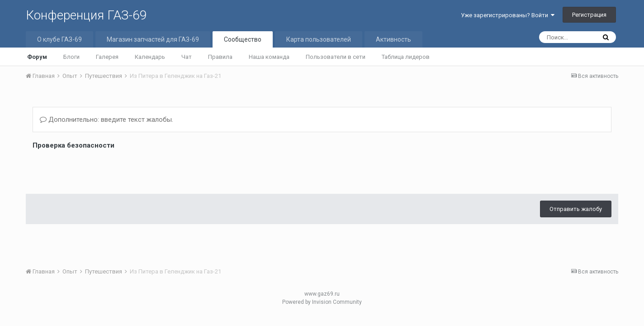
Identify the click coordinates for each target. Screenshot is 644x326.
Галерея (107, 57)
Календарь (150, 57)
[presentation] (101, 169)
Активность (393, 39)
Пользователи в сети (336, 57)
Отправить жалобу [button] (576, 209)
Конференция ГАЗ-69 (86, 15)
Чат (187, 57)
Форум (37, 57)
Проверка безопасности (73, 145)
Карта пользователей (319, 39)
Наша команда (269, 57)
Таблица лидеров (406, 57)
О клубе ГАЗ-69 (59, 39)
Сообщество (243, 39)
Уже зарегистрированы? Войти (508, 15)
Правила (220, 57)
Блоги (71, 57)
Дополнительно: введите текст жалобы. (107, 120)
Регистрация (589, 15)
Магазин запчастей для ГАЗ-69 (153, 39)
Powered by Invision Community (322, 302)
